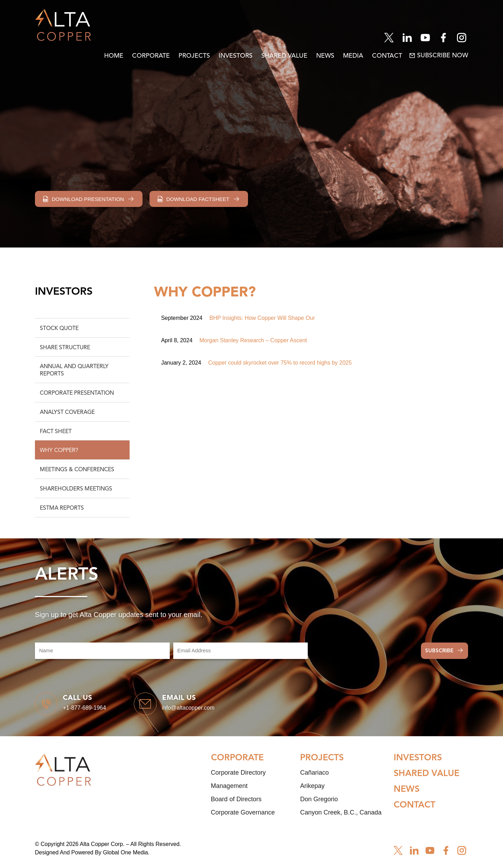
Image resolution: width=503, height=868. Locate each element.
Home (114, 56)
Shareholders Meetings (76, 489)
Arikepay (312, 792)
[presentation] (364, 651)
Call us (83, 701)
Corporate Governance (243, 818)
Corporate (151, 56)
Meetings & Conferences (77, 470)
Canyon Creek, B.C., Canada (341, 818)
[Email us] (154, 707)
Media (353, 56)
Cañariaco (314, 779)
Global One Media (126, 858)
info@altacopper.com (200, 711)
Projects (194, 56)
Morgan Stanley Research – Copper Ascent (253, 340)
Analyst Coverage (67, 413)
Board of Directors (236, 805)
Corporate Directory (238, 779)
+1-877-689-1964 (90, 711)
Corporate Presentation (77, 393)
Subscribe (439, 651)
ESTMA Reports (62, 508)
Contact (387, 56)
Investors (236, 56)
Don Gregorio (319, 805)
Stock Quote (59, 329)
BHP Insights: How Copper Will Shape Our (262, 318)
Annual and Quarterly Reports (74, 370)
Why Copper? (59, 451)
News (325, 56)
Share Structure (65, 348)
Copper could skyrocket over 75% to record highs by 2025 (280, 363)
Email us (190, 701)
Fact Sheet (56, 432)
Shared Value (284, 56)
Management (229, 792)
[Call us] (49, 707)
